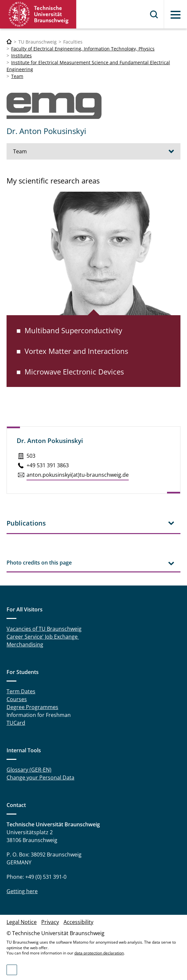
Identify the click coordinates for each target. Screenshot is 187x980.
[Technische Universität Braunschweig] (9, 42)
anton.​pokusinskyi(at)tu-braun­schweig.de (78, 475)
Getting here (22, 891)
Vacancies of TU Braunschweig (44, 629)
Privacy (50, 922)
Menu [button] (176, 15)
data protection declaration (99, 953)
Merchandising (25, 644)
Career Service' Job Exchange (43, 637)
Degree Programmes (32, 707)
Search (154, 14)
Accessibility (78, 922)
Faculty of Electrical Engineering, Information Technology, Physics (83, 49)
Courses (17, 699)
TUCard (16, 723)
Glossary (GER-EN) (29, 770)
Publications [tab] (26, 523)
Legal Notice (22, 922)
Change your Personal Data (40, 778)
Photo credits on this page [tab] (39, 563)
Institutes (21, 56)
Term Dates (21, 691)
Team (17, 76)
